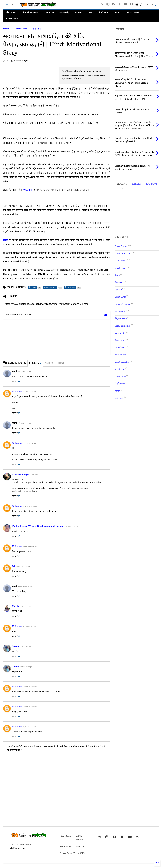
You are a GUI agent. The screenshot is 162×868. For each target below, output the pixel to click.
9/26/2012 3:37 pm (72, 527)
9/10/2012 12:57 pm (30, 507)
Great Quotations (123, 254)
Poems (117, 13)
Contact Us (79, 847)
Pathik (16, 607)
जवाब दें (16, 382)
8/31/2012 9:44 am (36, 475)
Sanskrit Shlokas (98, 13)
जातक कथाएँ (120, 312)
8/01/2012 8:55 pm (30, 392)
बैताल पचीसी (120, 341)
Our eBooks (66, 836)
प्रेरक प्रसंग (37, 29)
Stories (49, 13)
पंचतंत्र (117, 276)
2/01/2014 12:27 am (30, 687)
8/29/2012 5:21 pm (25, 424)
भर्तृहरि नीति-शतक (122, 304)
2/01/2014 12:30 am (30, 707)
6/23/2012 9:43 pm (25, 372)
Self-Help (64, 13)
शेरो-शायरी (119, 398)
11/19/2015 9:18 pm (30, 727)
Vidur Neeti (133, 13)
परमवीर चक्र (120, 369)
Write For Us (66, 847)
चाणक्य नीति (120, 333)
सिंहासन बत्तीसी (121, 319)
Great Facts (120, 377)
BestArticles (121, 355)
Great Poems (121, 268)
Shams (16, 647)
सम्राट (6, 240)
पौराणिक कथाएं (121, 384)
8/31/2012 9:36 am (29, 444)
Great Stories (21, 29)
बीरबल (117, 391)
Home (11, 13)
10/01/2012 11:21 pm (30, 547)
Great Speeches (122, 362)
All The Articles (79, 838)
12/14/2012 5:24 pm (27, 607)
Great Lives (120, 297)
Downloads (120, 348)
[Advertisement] (30, 74)
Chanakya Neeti (30, 13)
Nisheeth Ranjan (21, 475)
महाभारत (118, 290)
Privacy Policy (66, 853)
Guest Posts (12, 19)
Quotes (79, 13)
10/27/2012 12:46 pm (23, 567)
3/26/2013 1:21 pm (26, 647)
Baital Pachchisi (122, 326)
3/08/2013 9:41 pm (30, 627)
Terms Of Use (79, 853)
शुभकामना (28, 190)
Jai (14, 567)
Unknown (17, 392)
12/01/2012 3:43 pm (25, 587)
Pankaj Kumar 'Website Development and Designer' (39, 526)
